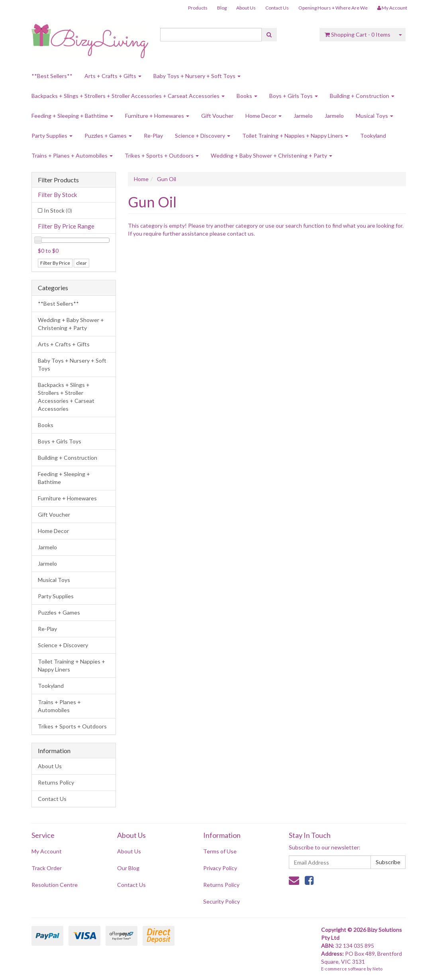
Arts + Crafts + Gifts (113, 76)
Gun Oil (167, 179)
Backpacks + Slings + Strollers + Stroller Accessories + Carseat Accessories (128, 96)
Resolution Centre (55, 885)
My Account (47, 851)
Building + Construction (362, 96)
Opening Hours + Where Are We (333, 8)
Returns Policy (56, 782)
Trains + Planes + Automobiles (72, 155)
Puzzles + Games (108, 136)
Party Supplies (52, 136)
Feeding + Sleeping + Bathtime (72, 116)
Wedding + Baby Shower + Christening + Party (271, 155)
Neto (377, 969)
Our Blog (128, 868)
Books (247, 96)
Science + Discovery (203, 136)
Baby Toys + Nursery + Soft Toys (197, 76)
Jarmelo (303, 116)
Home (141, 179)
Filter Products (58, 180)
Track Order (47, 868)
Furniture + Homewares (157, 116)
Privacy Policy (220, 868)
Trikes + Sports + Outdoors (162, 155)
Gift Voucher (217, 116)
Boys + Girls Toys (294, 96)
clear (81, 263)
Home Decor (264, 116)
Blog (222, 8)
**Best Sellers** (52, 76)
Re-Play (153, 136)
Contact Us (277, 8)
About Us (246, 8)
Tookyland (373, 136)
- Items (358, 34)
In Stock (58, 210)
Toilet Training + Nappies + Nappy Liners (295, 136)
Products (198, 8)
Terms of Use (220, 851)
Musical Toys (374, 116)
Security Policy (221, 901)
